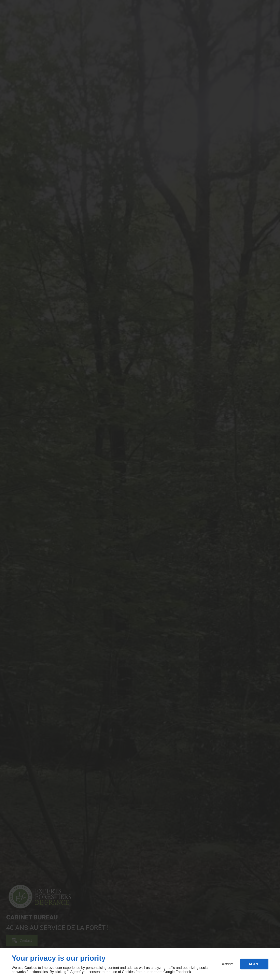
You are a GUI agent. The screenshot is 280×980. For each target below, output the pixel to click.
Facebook (183, 972)
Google (169, 972)
